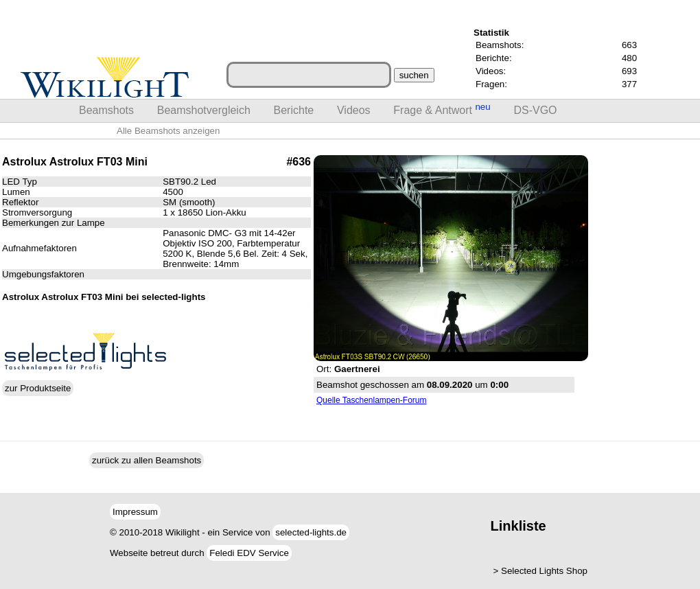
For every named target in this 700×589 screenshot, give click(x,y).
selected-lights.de (311, 532)
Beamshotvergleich (204, 110)
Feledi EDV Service (249, 553)
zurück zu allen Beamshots (147, 460)
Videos (354, 110)
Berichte (294, 110)
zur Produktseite (38, 388)
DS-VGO (535, 110)
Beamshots (106, 110)
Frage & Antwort (442, 109)
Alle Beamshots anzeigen (168, 131)
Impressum (135, 512)
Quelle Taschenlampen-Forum (372, 400)
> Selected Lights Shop (540, 571)
